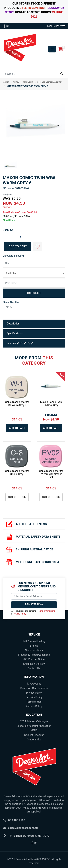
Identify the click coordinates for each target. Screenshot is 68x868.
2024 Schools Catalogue (34, 721)
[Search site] (62, 74)
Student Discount (34, 735)
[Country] (34, 273)
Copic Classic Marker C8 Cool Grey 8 (17, 472)
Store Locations (34, 650)
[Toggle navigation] (52, 49)
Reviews (20, 343)
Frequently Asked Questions (34, 655)
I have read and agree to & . (33, 612)
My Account (34, 684)
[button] (37, 246)
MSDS (34, 730)
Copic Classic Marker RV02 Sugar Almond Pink (51, 474)
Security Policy (34, 697)
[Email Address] (34, 596)
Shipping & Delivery (34, 664)
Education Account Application (34, 726)
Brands (34, 646)
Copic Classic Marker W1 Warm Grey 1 (17, 404)
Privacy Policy (20, 614)
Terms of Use (34, 702)
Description (13, 324)
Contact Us (34, 668)
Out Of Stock (17, 497)
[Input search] (30, 74)
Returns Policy (34, 706)
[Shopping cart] (61, 49)
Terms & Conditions (46, 611)
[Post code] (34, 283)
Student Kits (34, 740)
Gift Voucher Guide (34, 659)
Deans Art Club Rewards (34, 688)
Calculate (34, 293)
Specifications (15, 333)
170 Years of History (34, 641)
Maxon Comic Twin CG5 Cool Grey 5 (51, 404)
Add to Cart (18, 246)
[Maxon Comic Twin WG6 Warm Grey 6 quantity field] (22, 237)
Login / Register (56, 26)
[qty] (34, 263)
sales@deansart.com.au (23, 828)
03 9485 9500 (17, 820)
